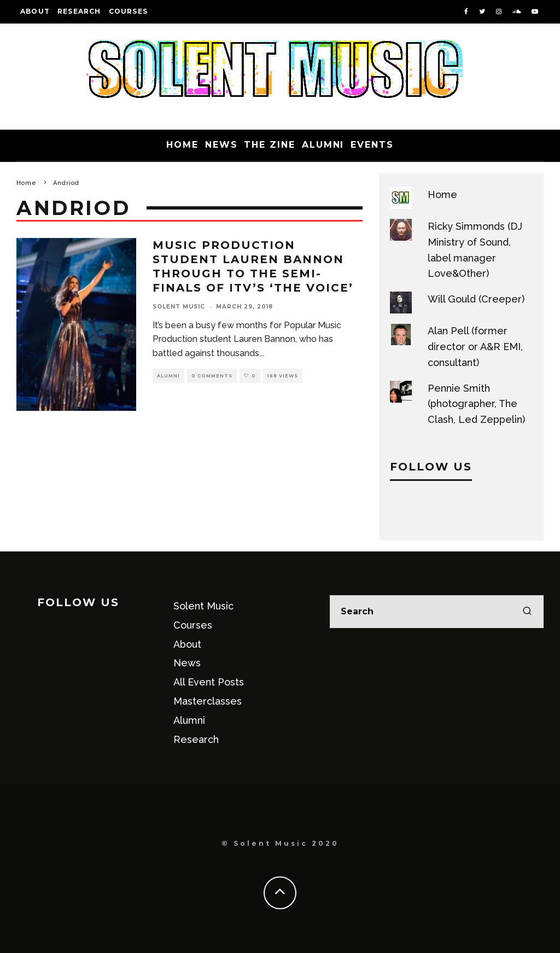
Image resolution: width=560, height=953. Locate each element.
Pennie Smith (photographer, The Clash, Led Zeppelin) (476, 404)
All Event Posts (209, 682)
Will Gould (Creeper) (476, 299)
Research (79, 11)
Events (372, 145)
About (35, 11)
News (221, 145)
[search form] (437, 612)
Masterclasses (208, 701)
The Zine (269, 145)
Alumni (323, 145)
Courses (128, 11)
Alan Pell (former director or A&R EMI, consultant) (475, 347)
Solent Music (179, 307)
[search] (527, 612)
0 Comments (212, 376)
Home (182, 145)
